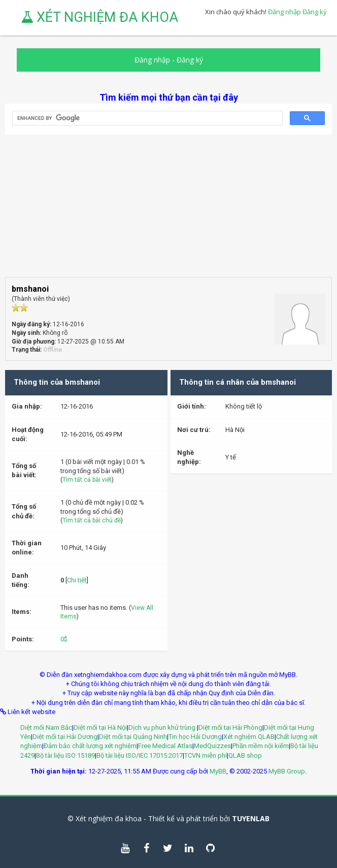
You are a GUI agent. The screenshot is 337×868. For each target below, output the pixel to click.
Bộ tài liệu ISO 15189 (65, 755)
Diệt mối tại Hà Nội (100, 727)
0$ (64, 639)
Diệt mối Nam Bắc (46, 727)
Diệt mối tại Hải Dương (65, 737)
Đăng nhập (284, 12)
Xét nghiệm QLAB (249, 737)
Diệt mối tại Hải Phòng (230, 727)
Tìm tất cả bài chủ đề (92, 520)
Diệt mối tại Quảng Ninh (133, 737)
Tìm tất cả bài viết (87, 480)
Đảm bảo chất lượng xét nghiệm (90, 746)
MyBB (218, 771)
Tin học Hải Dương (195, 737)
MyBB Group (287, 771)
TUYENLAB (251, 818)
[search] (146, 118)
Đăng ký (315, 12)
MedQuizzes (212, 746)
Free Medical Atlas (165, 746)
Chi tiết (77, 580)
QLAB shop (245, 755)
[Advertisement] (168, 206)
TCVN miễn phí (206, 755)
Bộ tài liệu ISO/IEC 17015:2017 (140, 755)
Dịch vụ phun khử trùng (163, 727)
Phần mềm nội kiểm (261, 746)
